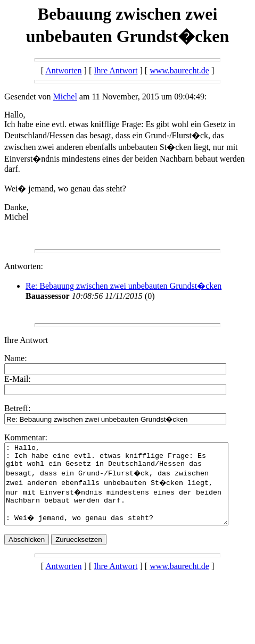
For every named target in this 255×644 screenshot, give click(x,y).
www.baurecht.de (179, 70)
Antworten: (24, 266)
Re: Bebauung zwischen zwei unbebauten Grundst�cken (124, 286)
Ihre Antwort (116, 70)
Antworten (63, 70)
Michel (65, 97)
